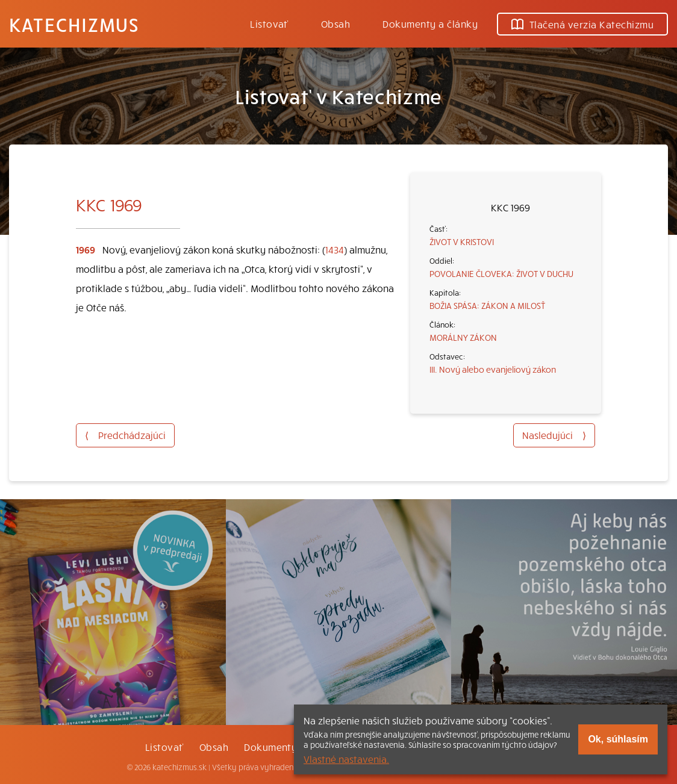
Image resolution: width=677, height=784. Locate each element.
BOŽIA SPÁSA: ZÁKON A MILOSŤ (487, 305)
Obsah (335, 23)
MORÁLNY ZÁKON (463, 337)
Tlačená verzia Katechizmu (582, 24)
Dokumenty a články (430, 23)
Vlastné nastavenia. (346, 759)
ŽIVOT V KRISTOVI (462, 241)
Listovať (269, 23)
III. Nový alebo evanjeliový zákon (493, 369)
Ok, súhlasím (618, 739)
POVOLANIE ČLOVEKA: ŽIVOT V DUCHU (501, 273)
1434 (335, 249)
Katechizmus (74, 24)
